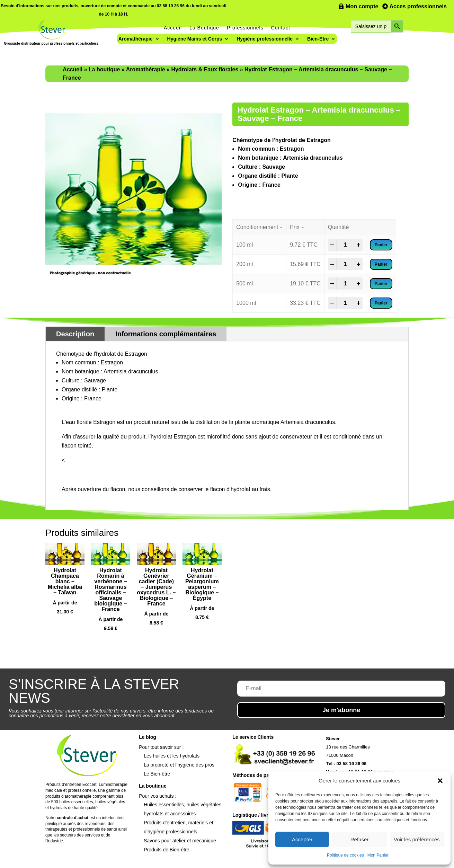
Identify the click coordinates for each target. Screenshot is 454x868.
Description (75, 334)
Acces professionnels (418, 6)
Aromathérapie (136, 39)
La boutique (104, 69)
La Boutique (204, 28)
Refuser (360, 839)
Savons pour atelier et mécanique (180, 841)
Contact (281, 28)
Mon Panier (378, 855)
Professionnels (245, 28)
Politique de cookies (345, 855)
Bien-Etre (318, 39)
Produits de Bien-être (167, 850)
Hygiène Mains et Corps (195, 39)
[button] (440, 781)
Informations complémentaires (166, 334)
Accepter (302, 839)
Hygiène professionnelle (265, 39)
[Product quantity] (345, 245)
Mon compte (362, 6)
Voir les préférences (417, 839)
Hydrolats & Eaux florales (205, 69)
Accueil (173, 28)
